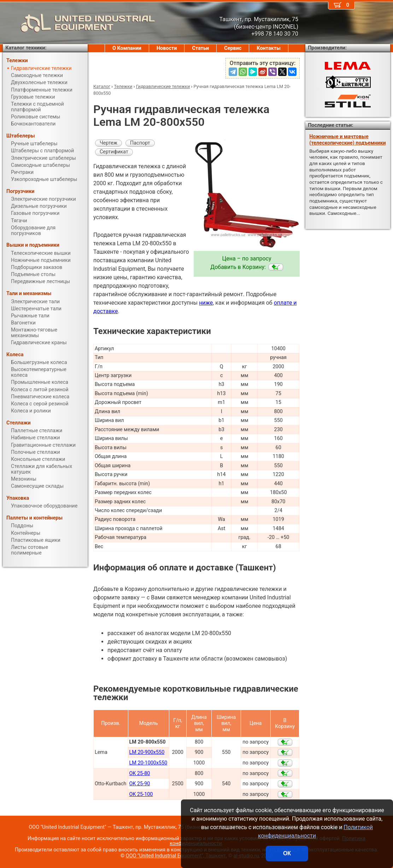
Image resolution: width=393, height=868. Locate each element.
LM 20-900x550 (147, 752)
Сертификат (114, 152)
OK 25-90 (140, 784)
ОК (287, 853)
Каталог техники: (26, 48)
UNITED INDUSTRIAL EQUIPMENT (79, 23)
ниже (206, 303)
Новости (167, 48)
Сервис (233, 48)
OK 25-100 (141, 794)
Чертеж (108, 143)
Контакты (269, 48)
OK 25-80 (140, 773)
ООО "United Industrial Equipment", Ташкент (176, 856)
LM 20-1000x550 (148, 763)
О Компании (127, 48)
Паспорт (140, 143)
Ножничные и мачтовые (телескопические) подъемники (347, 140)
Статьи (200, 48)
